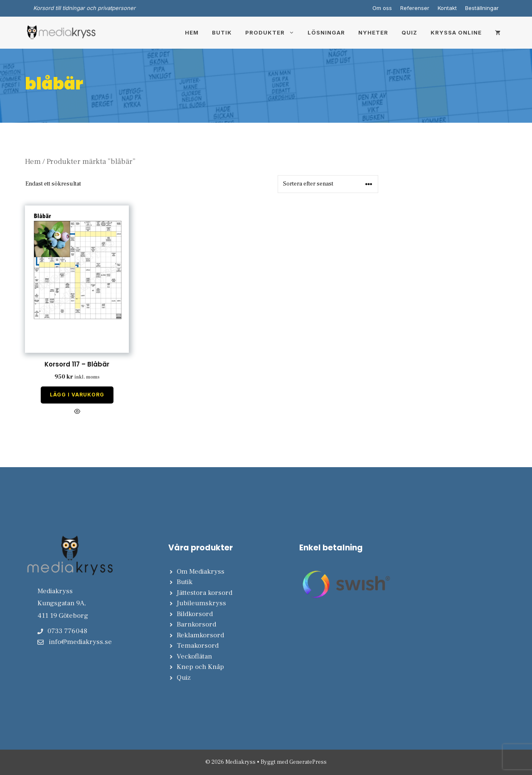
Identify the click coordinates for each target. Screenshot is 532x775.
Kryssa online (456, 32)
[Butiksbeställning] (328, 184)
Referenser (415, 8)
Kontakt (447, 8)
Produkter (273, 32)
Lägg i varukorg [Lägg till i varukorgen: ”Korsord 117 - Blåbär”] (77, 395)
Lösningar (326, 32)
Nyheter (373, 32)
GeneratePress (308, 762)
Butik (222, 32)
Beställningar (482, 8)
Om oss (382, 8)
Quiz (409, 32)
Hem (192, 32)
